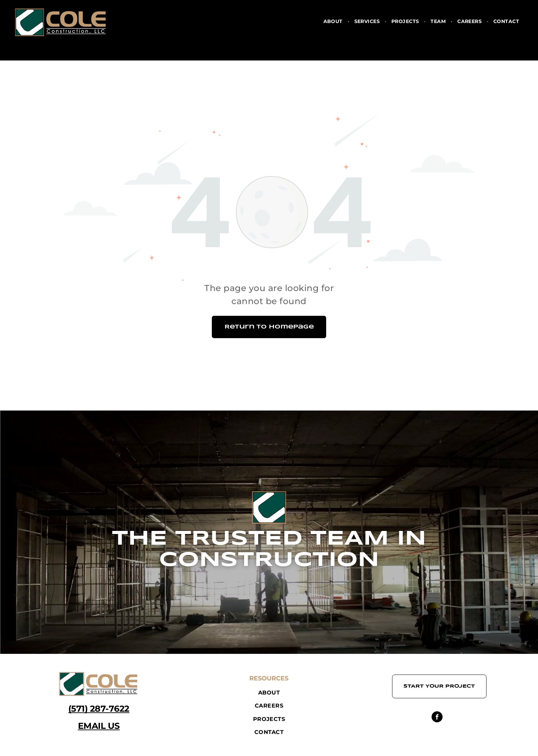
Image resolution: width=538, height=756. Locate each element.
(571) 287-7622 (99, 709)
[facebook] (437, 718)
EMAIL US (99, 726)
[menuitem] (334, 21)
